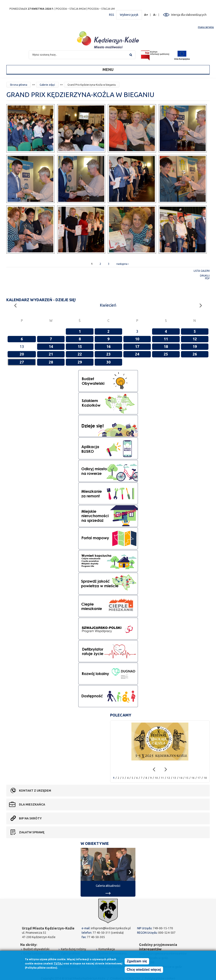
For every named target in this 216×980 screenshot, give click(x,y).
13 (175, 778)
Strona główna (19, 85)
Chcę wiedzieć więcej (144, 970)
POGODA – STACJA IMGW (71, 9)
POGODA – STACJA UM (101, 9)
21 (51, 354)
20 (22, 354)
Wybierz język (129, 15)
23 (108, 354)
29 (80, 362)
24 (137, 354)
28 (51, 362)
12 (195, 339)
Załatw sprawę (32, 832)
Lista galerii (202, 271)
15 (80, 346)
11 (166, 339)
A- (155, 15)
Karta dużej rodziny (74, 949)
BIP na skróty (30, 818)
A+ (146, 15)
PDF (207, 278)
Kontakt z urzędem (35, 791)
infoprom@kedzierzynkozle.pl (111, 928)
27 (22, 362)
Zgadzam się (137, 961)
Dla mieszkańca (32, 804)
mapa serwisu (206, 27)
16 (108, 346)
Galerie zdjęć (47, 85)
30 (108, 362)
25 (166, 354)
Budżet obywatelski (36, 949)
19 (195, 346)
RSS (112, 15)
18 (166, 346)
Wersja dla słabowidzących (189, 15)
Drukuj (205, 276)
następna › (123, 264)
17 (137, 346)
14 (51, 346)
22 (80, 354)
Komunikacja (107, 949)
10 (137, 339)
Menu (108, 69)
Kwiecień (108, 305)
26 (195, 354)
